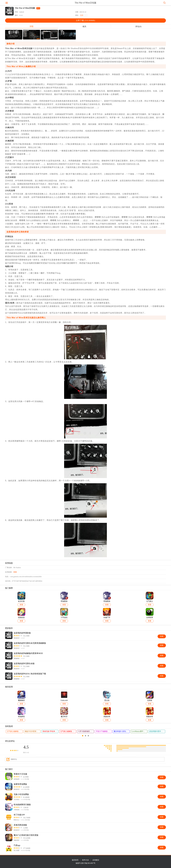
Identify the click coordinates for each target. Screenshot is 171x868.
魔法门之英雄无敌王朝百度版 (26, 835)
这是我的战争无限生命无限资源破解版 (30, 643)
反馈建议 (96, 860)
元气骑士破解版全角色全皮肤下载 (68, 731)
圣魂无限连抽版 (20, 825)
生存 (82, 15)
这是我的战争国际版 (22, 633)
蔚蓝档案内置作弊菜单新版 (157, 731)
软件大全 (85, 860)
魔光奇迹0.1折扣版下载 (122, 731)
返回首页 (75, 860)
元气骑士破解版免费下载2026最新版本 (15, 731)
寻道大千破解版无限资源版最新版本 (104, 731)
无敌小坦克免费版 (21, 794)
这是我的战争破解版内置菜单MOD (28, 653)
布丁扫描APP (19, 815)
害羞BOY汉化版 (20, 774)
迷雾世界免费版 (20, 784)
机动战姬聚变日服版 (22, 805)
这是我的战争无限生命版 (24, 663)
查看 (15, 572)
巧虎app (17, 845)
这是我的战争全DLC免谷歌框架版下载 (30, 674)
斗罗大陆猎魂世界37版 (86, 731)
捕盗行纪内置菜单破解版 (33, 731)
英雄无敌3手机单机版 (50, 731)
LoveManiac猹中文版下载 (139, 731)
